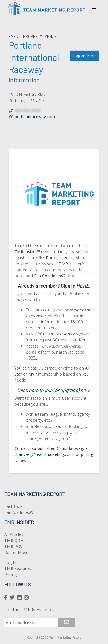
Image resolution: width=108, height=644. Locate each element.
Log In (10, 562)
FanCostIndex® (19, 512)
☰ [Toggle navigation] (94, 8)
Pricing (11, 574)
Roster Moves (17, 552)
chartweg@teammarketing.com (44, 454)
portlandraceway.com (35, 117)
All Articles (14, 534)
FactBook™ (15, 506)
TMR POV (13, 546)
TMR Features (18, 568)
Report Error (85, 55)
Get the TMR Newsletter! (30, 610)
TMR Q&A (14, 540)
